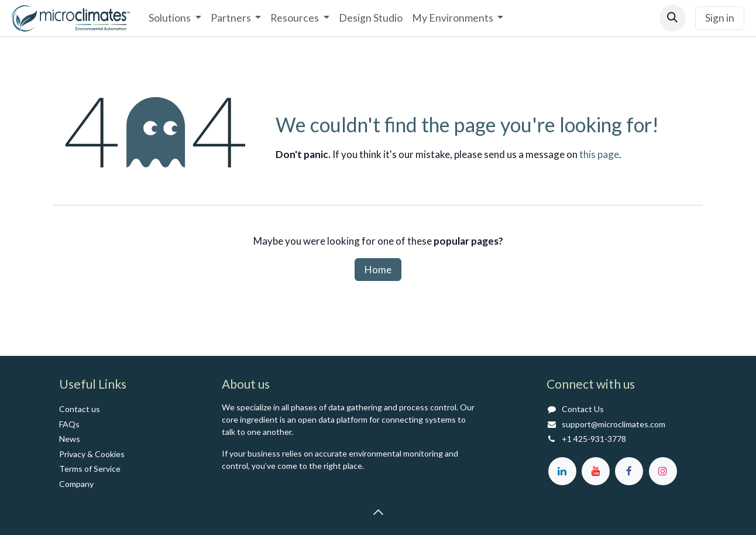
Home (378, 270)
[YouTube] (596, 471)
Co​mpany (76, 484)
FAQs (69, 424)
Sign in (720, 18)
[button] (673, 18)
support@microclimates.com (614, 424)
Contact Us (583, 409)
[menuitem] (175, 18)
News (70, 439)
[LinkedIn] (562, 471)
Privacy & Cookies (92, 454)
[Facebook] (629, 471)
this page (599, 154)
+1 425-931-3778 (594, 439)
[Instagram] (663, 471)
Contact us (80, 409)
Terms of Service (90, 469)
